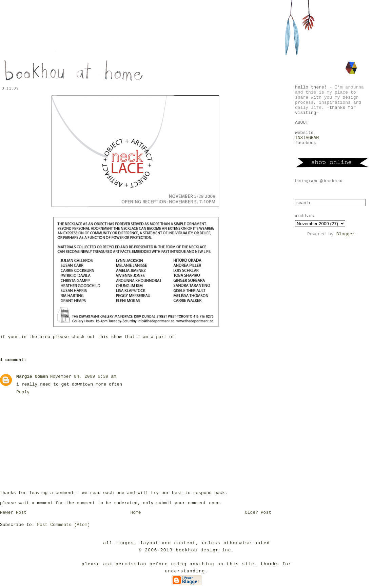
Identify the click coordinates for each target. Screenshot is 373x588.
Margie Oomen (32, 377)
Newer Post (13, 513)
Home (135, 513)
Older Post (258, 513)
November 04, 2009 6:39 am (83, 377)
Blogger (346, 234)
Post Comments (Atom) (63, 525)
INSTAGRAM (307, 138)
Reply (23, 392)
